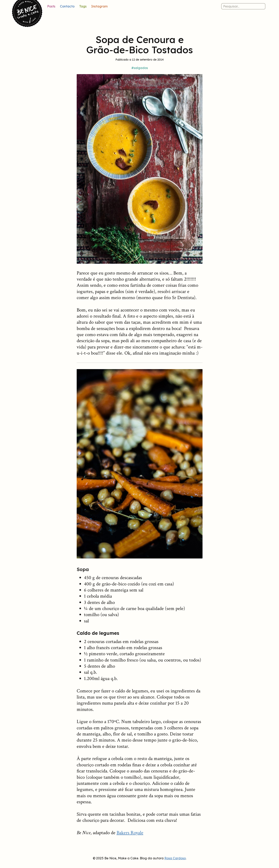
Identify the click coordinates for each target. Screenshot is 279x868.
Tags (83, 6)
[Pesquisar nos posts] (243, 6)
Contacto (67, 6)
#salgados (140, 68)
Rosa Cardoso (175, 858)
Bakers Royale (130, 833)
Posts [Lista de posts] (51, 6)
